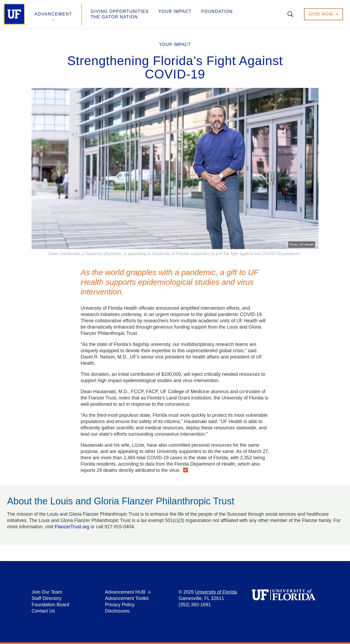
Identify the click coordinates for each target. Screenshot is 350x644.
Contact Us (43, 611)
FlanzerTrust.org (72, 527)
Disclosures (117, 611)
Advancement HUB (125, 592)
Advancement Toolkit (127, 598)
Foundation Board (50, 605)
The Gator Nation (114, 17)
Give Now (323, 14)
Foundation (217, 11)
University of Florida (216, 592)
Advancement (54, 14)
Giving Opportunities (120, 11)
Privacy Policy (120, 605)
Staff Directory (47, 598)
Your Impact (175, 11)
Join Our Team (47, 592)
